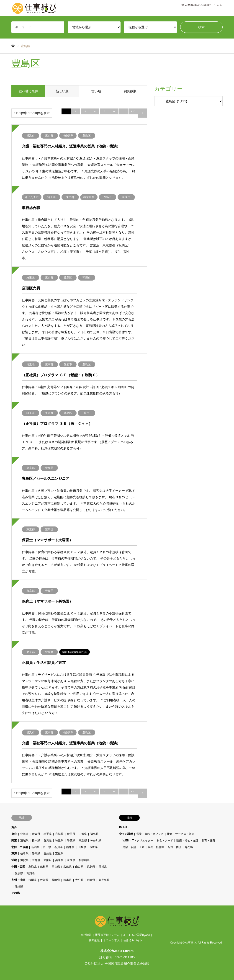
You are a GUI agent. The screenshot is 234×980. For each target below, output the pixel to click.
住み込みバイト (133, 940)
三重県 (59, 854)
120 (133, 113)
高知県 (31, 873)
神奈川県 (96, 841)
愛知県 (48, 854)
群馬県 (48, 841)
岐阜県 (24, 854)
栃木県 (36, 841)
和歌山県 (84, 860)
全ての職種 (126, 834)
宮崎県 (91, 880)
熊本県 (68, 880)
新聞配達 (94, 940)
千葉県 (71, 841)
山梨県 (82, 847)
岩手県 (48, 834)
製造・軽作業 (156, 847)
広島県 (68, 867)
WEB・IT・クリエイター (138, 841)
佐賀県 (44, 880)
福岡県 (33, 880)
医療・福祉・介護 (187, 841)
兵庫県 (59, 860)
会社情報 (86, 935)
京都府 (36, 860)
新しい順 (62, 91)
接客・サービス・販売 (181, 834)
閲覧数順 (130, 91)
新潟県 (35, 847)
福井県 (70, 847)
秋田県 (71, 834)
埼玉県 (59, 841)
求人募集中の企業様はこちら (202, 8)
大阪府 (48, 860)
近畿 (14, 860)
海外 (14, 827)
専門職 (189, 847)
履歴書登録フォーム (107, 935)
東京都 (83, 841)
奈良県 (71, 860)
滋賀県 (24, 860)
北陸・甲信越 (20, 847)
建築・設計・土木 (134, 847)
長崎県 (56, 880)
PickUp (124, 827)
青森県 (36, 834)
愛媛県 (19, 873)
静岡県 (36, 854)
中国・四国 (18, 867)
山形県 (83, 834)
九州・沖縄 (18, 880)
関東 (14, 841)
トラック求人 (111, 940)
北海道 (24, 834)
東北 (14, 834)
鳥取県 (33, 867)
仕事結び (191, 943)
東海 (14, 854)
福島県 (94, 834)
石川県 (59, 847)
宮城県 (59, 834)
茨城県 (24, 841)
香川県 (103, 867)
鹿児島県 (104, 880)
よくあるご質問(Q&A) (136, 935)
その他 (15, 893)
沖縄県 (19, 886)
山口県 (79, 867)
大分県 (79, 880)
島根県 (44, 867)
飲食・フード (165, 841)
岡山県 (56, 867)
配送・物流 (175, 847)
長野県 (94, 847)
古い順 (96, 91)
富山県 (47, 847)
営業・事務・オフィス (150, 834)
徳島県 (91, 867)
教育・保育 (208, 841)
